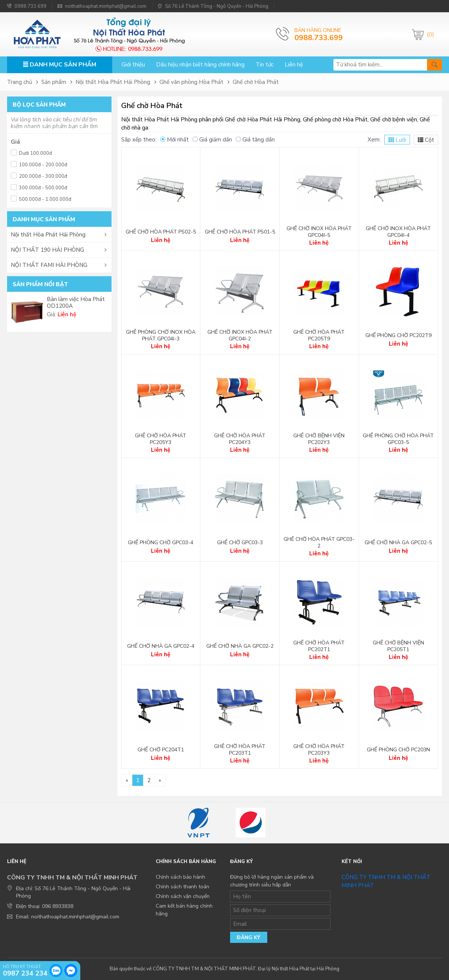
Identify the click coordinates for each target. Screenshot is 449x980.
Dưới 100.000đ (31, 152)
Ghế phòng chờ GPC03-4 (161, 543)
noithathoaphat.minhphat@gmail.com (102, 6)
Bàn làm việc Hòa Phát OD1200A (76, 303)
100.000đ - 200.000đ (39, 164)
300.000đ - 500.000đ (39, 187)
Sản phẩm (54, 82)
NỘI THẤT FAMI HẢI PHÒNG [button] (49, 265)
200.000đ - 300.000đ (39, 175)
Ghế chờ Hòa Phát (256, 82)
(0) (430, 35)
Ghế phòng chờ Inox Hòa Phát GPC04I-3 (161, 336)
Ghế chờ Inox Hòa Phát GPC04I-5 (319, 232)
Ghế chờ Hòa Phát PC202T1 (319, 646)
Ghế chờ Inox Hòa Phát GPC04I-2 (240, 336)
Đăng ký (248, 937)
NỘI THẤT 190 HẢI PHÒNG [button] (47, 250)
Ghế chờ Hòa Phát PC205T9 (319, 336)
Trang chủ (20, 82)
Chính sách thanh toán (182, 887)
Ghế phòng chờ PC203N (398, 750)
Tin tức (265, 65)
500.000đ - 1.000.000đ (41, 198)
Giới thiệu (133, 65)
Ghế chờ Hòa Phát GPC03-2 (319, 543)
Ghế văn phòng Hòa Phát (191, 82)
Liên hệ (294, 65)
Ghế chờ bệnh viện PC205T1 (398, 646)
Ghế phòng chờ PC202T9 (398, 336)
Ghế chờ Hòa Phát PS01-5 (240, 232)
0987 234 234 (25, 973)
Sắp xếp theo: (139, 140)
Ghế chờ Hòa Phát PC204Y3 (240, 439)
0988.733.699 (27, 6)
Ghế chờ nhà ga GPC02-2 (240, 646)
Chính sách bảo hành (180, 877)
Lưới (397, 140)
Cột (426, 140)
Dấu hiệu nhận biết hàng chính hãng (200, 65)
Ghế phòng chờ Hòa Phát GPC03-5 (398, 439)
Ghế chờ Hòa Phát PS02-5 (161, 232)
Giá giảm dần (212, 140)
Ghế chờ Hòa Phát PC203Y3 (319, 750)
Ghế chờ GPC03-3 (240, 543)
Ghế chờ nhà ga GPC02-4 (161, 646)
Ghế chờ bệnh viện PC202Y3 (319, 439)
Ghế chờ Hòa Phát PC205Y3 (161, 439)
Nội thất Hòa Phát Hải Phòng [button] (48, 235)
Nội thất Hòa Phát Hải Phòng (113, 82)
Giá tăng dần (255, 140)
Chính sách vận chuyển (183, 896)
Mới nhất (175, 140)
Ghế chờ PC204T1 (161, 750)
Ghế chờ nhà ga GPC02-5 (398, 543)
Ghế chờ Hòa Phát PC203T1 (240, 750)
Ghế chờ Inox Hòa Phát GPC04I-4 (398, 232)
